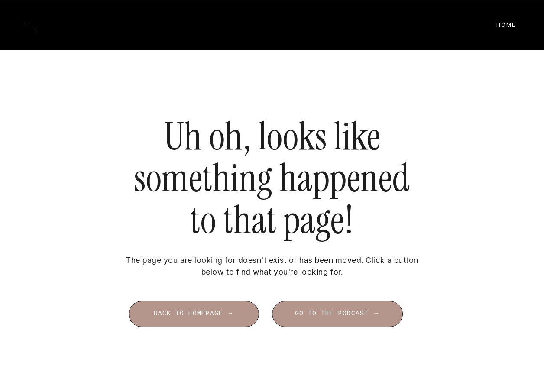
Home (506, 25)
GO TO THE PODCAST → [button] (337, 314)
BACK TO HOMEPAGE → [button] (194, 314)
